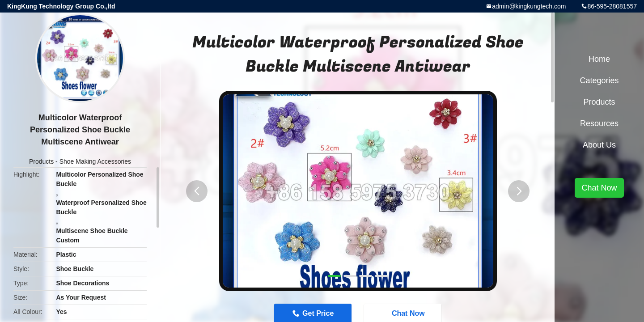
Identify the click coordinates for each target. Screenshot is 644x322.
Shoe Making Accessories (95, 161)
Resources (599, 123)
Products (41, 161)
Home (599, 59)
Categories (599, 80)
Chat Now (599, 188)
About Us (599, 145)
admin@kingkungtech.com (529, 6)
